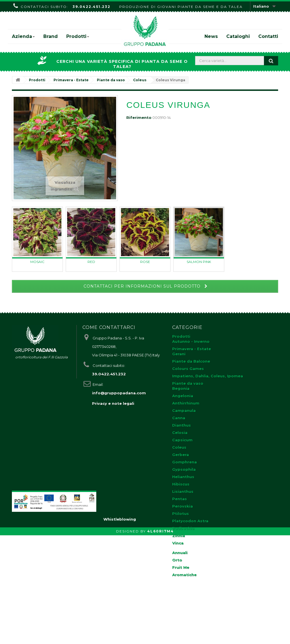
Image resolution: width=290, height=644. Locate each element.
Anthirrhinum (186, 403)
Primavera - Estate (192, 349)
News (211, 36)
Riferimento (139, 117)
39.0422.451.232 (91, 7)
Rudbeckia (183, 528)
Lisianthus (183, 491)
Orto (177, 560)
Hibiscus (181, 484)
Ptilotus (181, 514)
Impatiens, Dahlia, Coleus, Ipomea (208, 376)
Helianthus (183, 477)
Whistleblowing (120, 628)
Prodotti (78, 36)
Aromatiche (184, 575)
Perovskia (183, 506)
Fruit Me (181, 567)
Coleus (179, 447)
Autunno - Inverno (191, 341)
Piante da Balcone (191, 361)
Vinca (178, 543)
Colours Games (188, 369)
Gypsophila (184, 469)
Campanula (184, 410)
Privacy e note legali (113, 403)
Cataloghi (238, 36)
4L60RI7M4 (161, 640)
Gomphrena (185, 462)
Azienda (23, 36)
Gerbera (181, 455)
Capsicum (182, 440)
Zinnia (179, 536)
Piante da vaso (188, 383)
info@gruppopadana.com (119, 393)
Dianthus (182, 425)
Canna (179, 418)
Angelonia (183, 396)
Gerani (179, 354)
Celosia (180, 433)
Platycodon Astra (190, 521)
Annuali (180, 553)
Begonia (181, 388)
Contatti (268, 36)
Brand (51, 36)
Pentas (180, 499)
